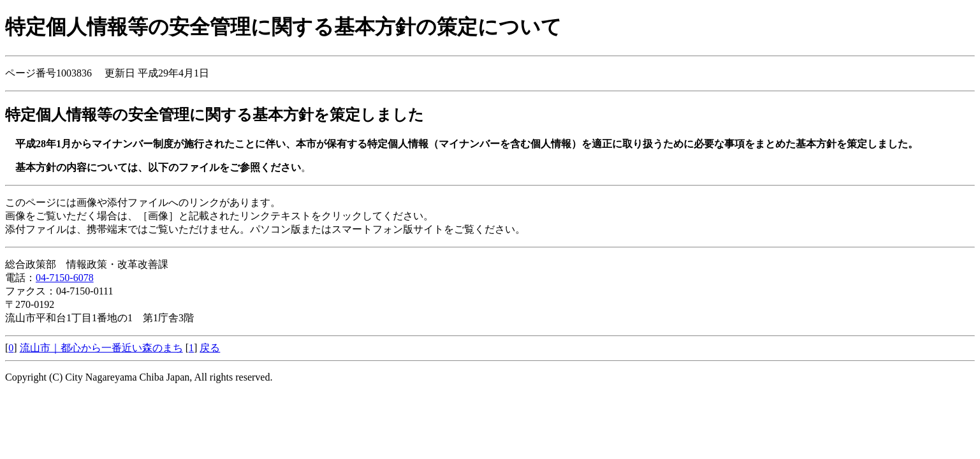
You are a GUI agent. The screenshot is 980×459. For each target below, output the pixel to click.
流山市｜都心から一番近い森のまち (101, 348)
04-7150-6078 (65, 278)
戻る (210, 348)
